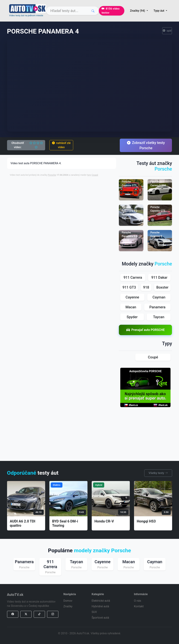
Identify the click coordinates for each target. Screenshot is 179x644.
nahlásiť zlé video (61, 145)
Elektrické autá (101, 601)
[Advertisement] (94, 204)
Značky (68, 606)
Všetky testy (158, 473)
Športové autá (100, 618)
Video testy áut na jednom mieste (26, 15)
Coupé (95, 175)
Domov (68, 601)
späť (167, 31)
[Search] (73, 11)
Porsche (52, 175)
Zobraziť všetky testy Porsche (146, 145)
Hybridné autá (100, 606)
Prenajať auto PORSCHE (145, 330)
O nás (137, 601)
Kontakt (139, 606)
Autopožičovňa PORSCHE (145, 371)
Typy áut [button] (159, 11)
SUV (94, 612)
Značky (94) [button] (138, 11)
